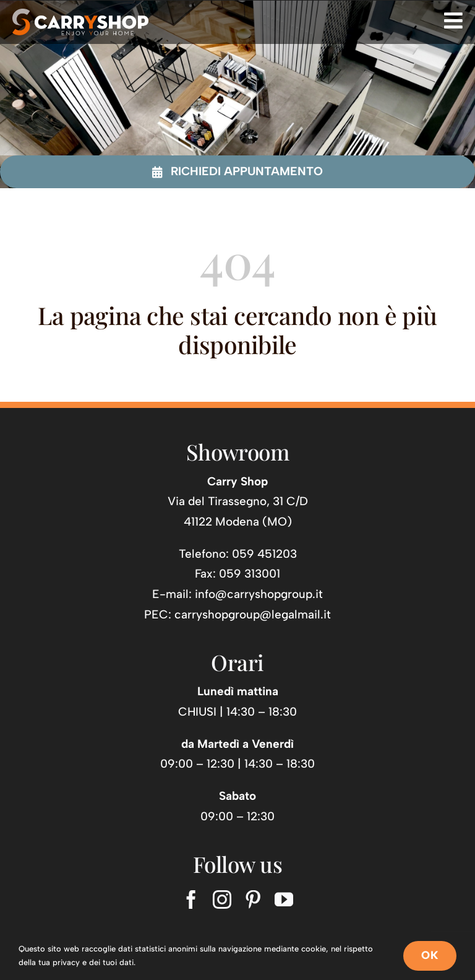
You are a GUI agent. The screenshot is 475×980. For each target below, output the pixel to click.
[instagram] (222, 900)
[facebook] (191, 900)
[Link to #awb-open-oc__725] (453, 20)
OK (430, 955)
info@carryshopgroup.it (259, 594)
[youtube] (284, 900)
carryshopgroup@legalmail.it (253, 614)
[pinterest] (253, 900)
